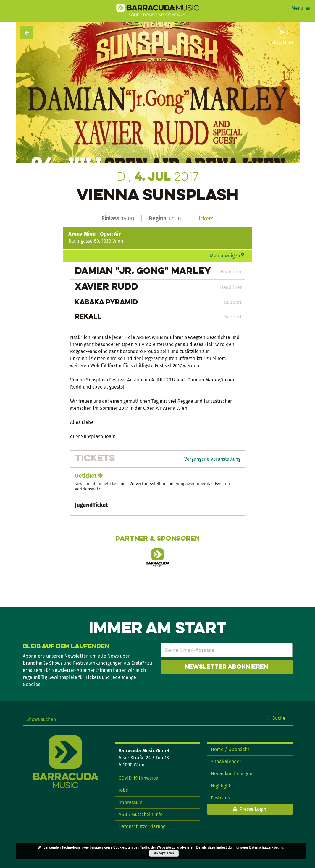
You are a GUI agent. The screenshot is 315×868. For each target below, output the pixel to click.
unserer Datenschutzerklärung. (260, 847)
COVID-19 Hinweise (138, 778)
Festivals (220, 798)
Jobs (123, 790)
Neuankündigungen (232, 774)
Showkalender (226, 761)
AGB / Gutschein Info (141, 814)
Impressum (131, 802)
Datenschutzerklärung (142, 826)
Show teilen (282, 43)
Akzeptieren (164, 853)
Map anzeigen (225, 256)
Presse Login (253, 809)
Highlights (222, 786)
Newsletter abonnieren (226, 667)
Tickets (205, 218)
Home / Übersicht (230, 749)
